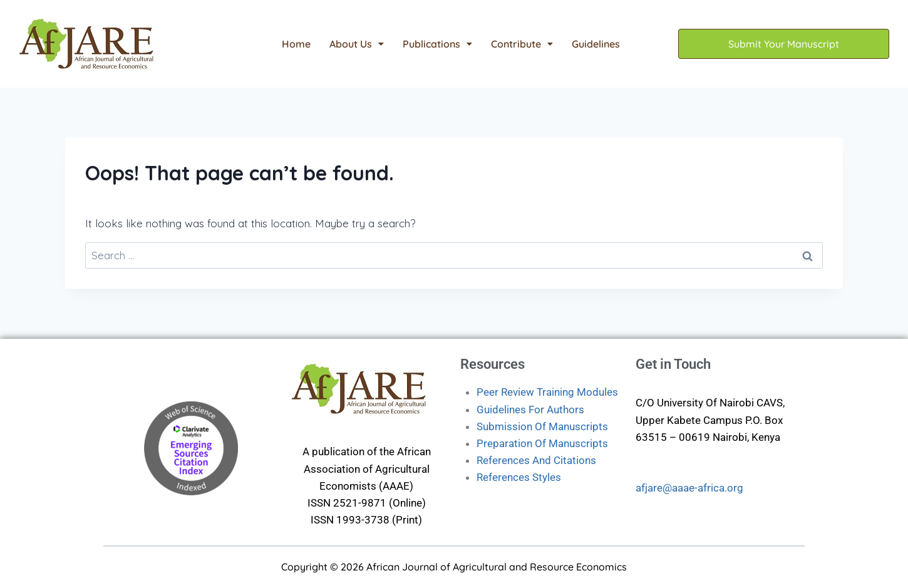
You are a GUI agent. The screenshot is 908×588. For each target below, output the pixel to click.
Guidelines (596, 44)
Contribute (522, 44)
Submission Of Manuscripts (542, 426)
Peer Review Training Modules (547, 392)
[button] (357, 44)
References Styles (519, 477)
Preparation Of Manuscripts (542, 443)
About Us (357, 44)
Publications (437, 44)
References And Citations (536, 460)
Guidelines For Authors (530, 410)
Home (296, 44)
